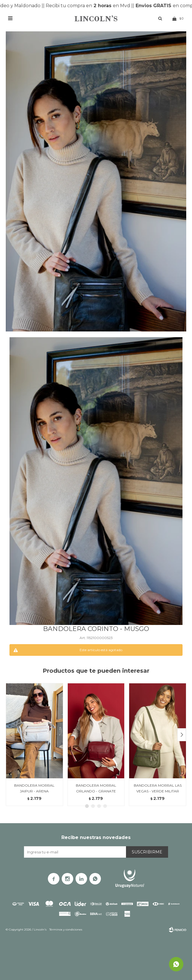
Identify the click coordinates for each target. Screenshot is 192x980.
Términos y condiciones (66, 930)
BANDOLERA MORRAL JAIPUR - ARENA (34, 788)
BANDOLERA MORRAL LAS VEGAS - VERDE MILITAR (158, 788)
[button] (182, 735)
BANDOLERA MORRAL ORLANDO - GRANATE (96, 788)
